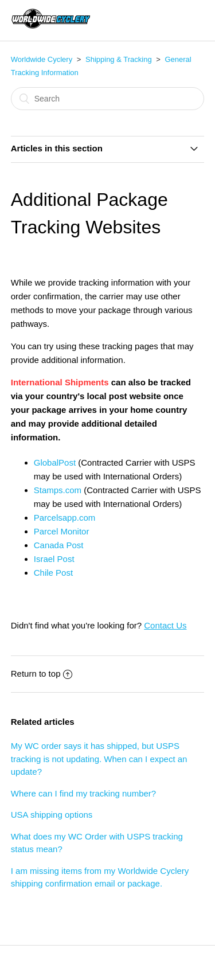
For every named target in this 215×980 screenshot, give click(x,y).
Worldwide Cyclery (42, 59)
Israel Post (54, 559)
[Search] (108, 99)
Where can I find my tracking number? (83, 793)
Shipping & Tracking (119, 59)
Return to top (42, 673)
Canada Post (59, 545)
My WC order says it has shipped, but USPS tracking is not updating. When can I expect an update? (99, 759)
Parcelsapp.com (65, 518)
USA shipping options (52, 815)
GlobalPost (56, 462)
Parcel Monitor (62, 531)
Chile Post (53, 573)
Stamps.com (58, 490)
